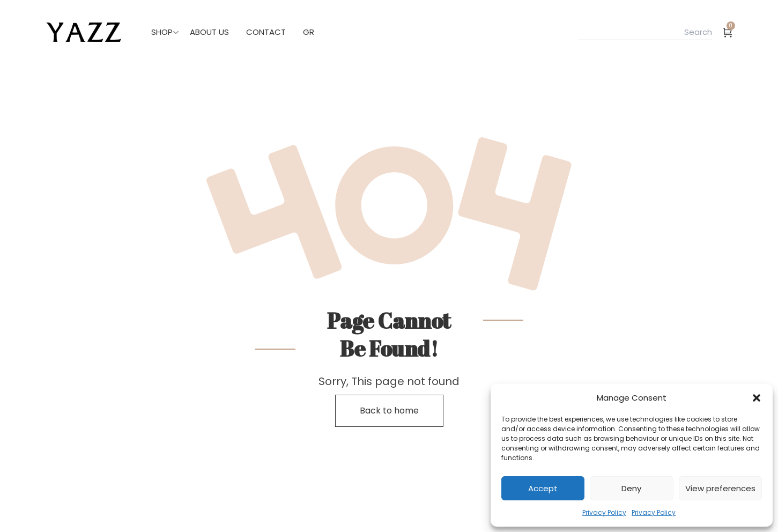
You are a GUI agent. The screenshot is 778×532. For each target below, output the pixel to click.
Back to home (389, 411)
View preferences (720, 488)
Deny (631, 488)
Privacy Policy (604, 512)
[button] (757, 398)
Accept (543, 488)
